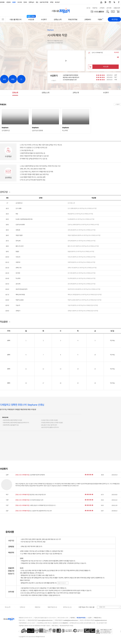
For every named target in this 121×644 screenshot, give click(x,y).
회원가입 (95, 8)
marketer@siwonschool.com (71, 620)
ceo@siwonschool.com (101, 620)
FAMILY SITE (102, 607)
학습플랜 (4, 322)
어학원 (52, 2)
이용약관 (72, 618)
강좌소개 (15, 92)
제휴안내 (37, 607)
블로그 (114, 2)
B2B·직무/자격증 (44, 2)
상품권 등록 (117, 8)
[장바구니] (118, 12)
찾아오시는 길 (67, 607)
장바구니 (90, 67)
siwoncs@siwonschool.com (45, 620)
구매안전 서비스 (97, 618)
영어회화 (2, 2)
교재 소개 (76, 92)
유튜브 (101, 2)
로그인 (88, 8)
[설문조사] (97, 12)
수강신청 (106, 66)
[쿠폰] (113, 12)
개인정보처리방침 (81, 618)
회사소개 (7, 607)
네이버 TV (106, 2)
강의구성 (4, 192)
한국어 (25, 2)
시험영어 (8, 2)
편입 (37, 2)
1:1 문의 (90, 618)
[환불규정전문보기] (11, 572)
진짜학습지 (31, 2)
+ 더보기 (54, 80)
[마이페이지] (108, 12)
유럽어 (14, 2)
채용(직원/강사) (52, 607)
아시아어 (20, 2)
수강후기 (106, 92)
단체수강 (22, 607)
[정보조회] (65, 623)
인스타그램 (110, 2)
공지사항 (109, 8)
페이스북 (119, 2)
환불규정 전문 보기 (63, 583)
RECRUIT (57, 2)
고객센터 (102, 8)
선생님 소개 (45, 92)
